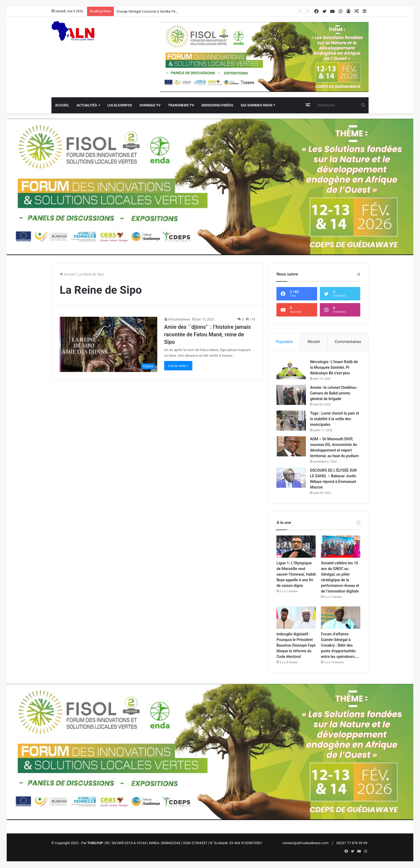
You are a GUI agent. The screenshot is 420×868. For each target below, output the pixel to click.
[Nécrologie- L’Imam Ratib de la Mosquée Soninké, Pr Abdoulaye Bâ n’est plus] (291, 369)
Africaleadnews (179, 319)
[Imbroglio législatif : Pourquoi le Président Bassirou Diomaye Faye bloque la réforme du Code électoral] (296, 618)
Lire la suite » (178, 366)
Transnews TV (181, 105)
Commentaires (348, 342)
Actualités (87, 105)
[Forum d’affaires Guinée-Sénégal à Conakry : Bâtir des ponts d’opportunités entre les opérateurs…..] (341, 618)
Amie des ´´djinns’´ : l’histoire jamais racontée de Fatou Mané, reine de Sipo (208, 334)
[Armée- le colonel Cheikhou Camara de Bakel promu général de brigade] (291, 395)
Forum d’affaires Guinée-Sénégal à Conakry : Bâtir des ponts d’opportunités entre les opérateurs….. (340, 645)
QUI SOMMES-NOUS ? (258, 105)
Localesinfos (120, 105)
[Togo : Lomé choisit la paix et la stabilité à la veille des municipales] (291, 421)
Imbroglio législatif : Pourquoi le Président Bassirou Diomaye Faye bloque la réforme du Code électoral (296, 645)
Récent (314, 342)
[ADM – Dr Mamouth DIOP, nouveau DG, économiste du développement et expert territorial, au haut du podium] (291, 446)
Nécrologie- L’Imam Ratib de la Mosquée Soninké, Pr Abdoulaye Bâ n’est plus (334, 367)
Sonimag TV (150, 105)
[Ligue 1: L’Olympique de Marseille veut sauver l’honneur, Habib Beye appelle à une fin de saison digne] (296, 547)
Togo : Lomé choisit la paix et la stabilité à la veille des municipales (334, 419)
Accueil (62, 105)
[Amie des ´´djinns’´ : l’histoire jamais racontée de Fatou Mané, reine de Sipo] (109, 344)
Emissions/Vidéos (217, 105)
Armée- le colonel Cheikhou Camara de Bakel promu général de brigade (333, 393)
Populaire (284, 342)
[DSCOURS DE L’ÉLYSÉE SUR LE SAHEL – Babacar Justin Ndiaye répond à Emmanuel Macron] (291, 478)
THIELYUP (95, 843)
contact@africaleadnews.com (305, 843)
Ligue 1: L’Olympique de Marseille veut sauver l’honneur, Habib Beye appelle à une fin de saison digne (296, 574)
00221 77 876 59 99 (352, 843)
